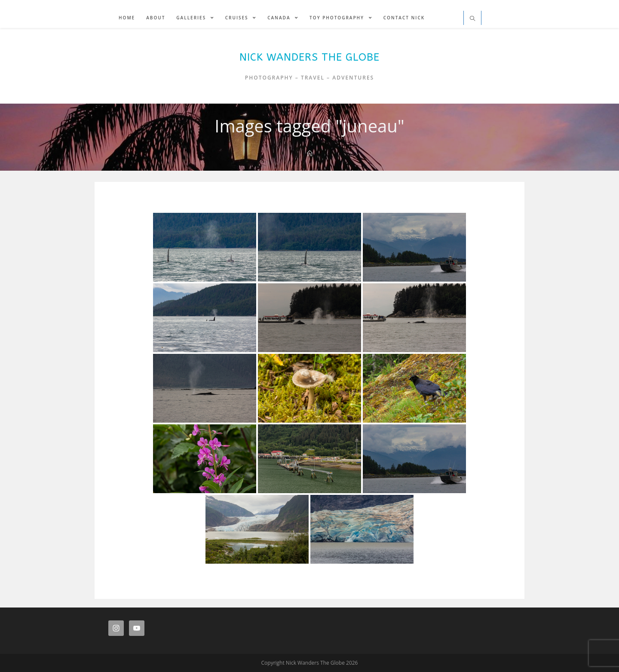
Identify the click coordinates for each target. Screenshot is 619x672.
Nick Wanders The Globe (309, 57)
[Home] (310, 153)
